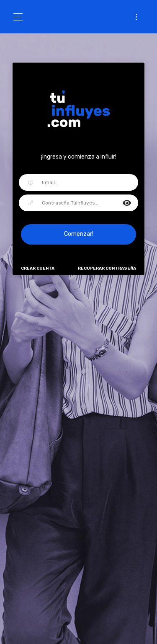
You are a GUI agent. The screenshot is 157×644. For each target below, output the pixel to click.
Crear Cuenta (38, 268)
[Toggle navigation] (21, 17)
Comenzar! (79, 234)
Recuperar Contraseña (107, 268)
